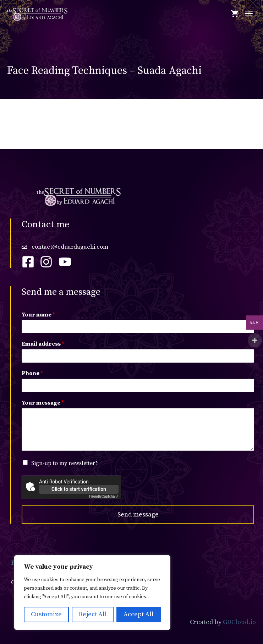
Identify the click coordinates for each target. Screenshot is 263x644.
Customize (46, 614)
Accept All (139, 614)
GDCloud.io (239, 622)
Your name (38, 315)
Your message (43, 403)
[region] (92, 592)
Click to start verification (79, 489)
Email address (43, 344)
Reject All (93, 614)
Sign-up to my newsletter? (65, 463)
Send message (138, 515)
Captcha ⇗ (104, 496)
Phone (32, 373)
